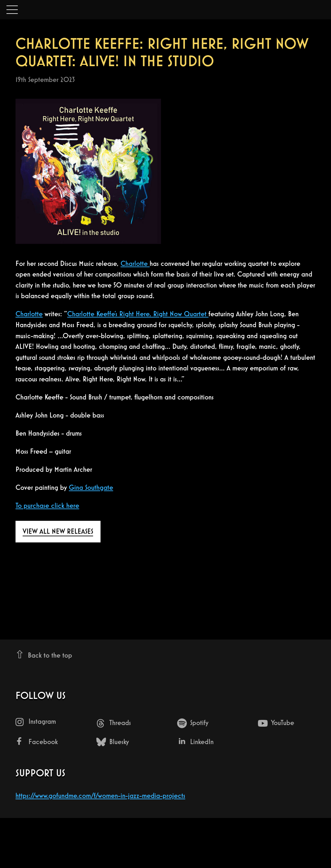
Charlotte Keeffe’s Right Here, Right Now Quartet (138, 314)
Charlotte (135, 263)
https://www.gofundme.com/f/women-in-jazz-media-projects (100, 796)
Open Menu (12, 10)
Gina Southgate (91, 487)
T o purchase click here (47, 505)
